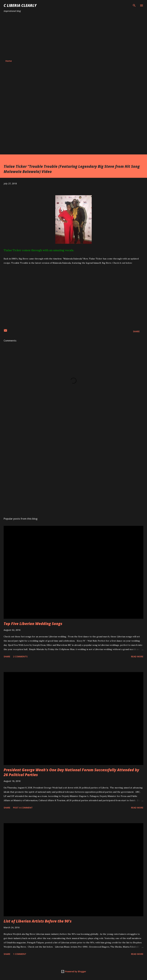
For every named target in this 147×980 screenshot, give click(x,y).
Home (9, 61)
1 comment (20, 954)
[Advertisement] (73, 36)
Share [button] (136, 331)
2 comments (20, 656)
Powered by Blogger (73, 971)
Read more (137, 656)
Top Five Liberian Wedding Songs (33, 624)
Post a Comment (23, 808)
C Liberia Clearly (20, 5)
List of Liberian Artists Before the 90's (38, 921)
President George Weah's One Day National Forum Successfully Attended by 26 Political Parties (71, 772)
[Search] (134, 5)
